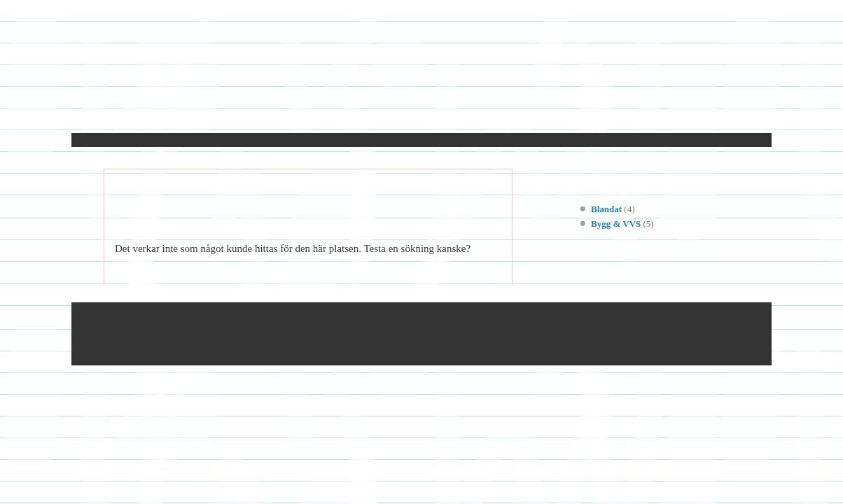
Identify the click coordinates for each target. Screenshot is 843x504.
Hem (142, 114)
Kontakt (198, 114)
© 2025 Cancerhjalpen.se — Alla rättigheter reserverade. (258, 334)
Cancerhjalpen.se (421, 76)
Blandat (606, 209)
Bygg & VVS (616, 224)
